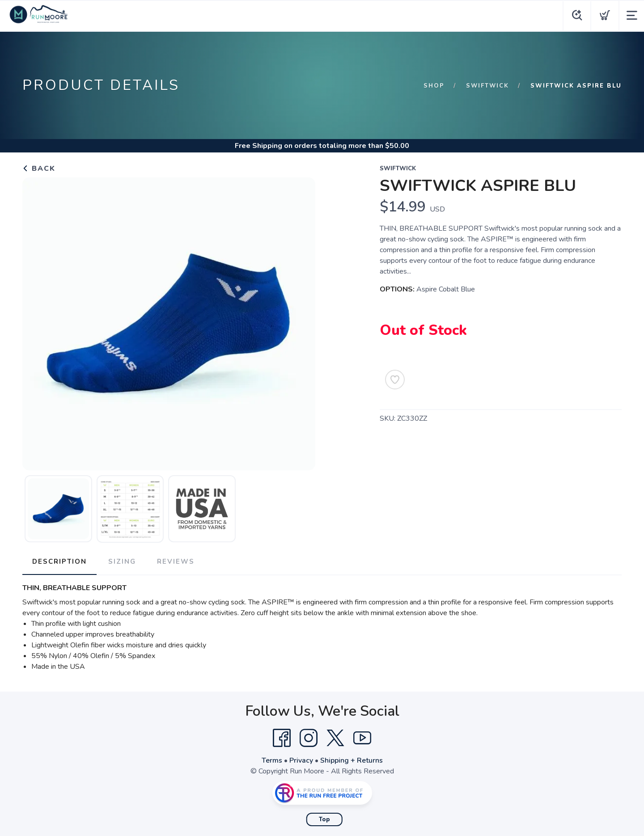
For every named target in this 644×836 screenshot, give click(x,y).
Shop (433, 86)
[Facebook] (282, 737)
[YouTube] (362, 737)
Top (324, 819)
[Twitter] (335, 737)
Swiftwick (487, 86)
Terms (272, 760)
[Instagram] (309, 737)
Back (39, 169)
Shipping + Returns (352, 760)
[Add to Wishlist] (395, 380)
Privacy (301, 760)
